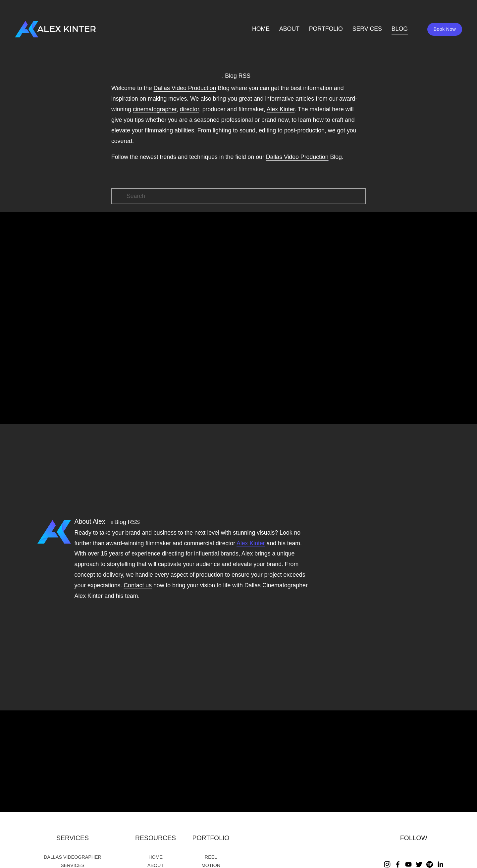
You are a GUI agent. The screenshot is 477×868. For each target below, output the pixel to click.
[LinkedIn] (440, 864)
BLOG (395, 31)
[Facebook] (398, 864)
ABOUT (285, 31)
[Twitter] (419, 864)
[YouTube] (408, 864)
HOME (257, 31)
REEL (211, 857)
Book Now (440, 31)
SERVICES (363, 31)
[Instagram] (387, 864)
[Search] (238, 196)
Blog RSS (238, 76)
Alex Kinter (251, 543)
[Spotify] (430, 864)
